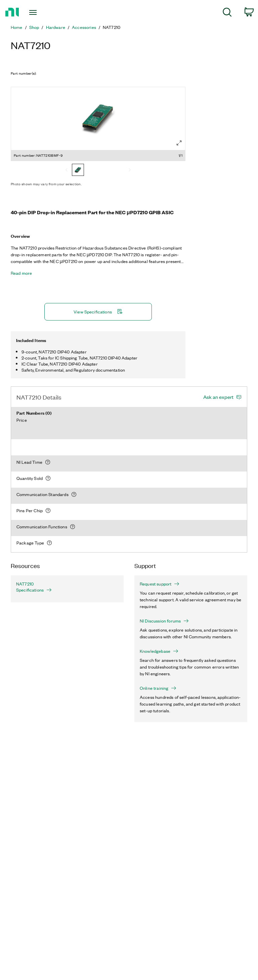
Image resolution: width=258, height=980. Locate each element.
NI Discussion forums (164, 621)
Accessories (84, 27)
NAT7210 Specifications (34, 587)
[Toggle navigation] (40, 12)
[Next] (130, 171)
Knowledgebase (159, 651)
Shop (34, 27)
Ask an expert (218, 397)
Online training (158, 688)
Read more (21, 273)
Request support (160, 584)
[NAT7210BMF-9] (78, 171)
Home (17, 27)
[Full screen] (179, 143)
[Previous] (67, 171)
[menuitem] (227, 13)
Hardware (56, 27)
